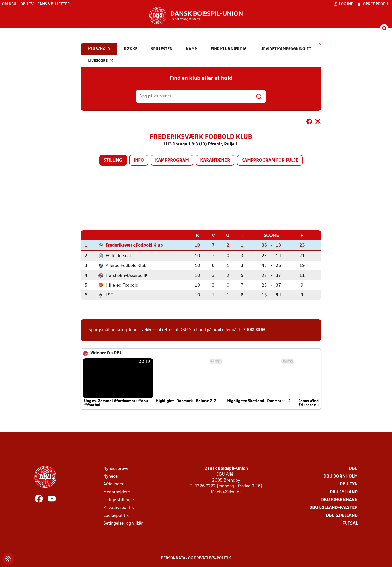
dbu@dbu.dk (229, 492)
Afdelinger (113, 484)
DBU (353, 468)
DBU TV (27, 4)
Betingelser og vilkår (123, 523)
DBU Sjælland (342, 515)
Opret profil (373, 4)
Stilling (113, 161)
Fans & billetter (54, 4)
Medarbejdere (117, 492)
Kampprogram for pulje (270, 161)
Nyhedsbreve (116, 468)
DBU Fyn (349, 484)
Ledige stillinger (119, 500)
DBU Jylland (344, 492)
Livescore (101, 61)
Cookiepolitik (116, 515)
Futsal (350, 523)
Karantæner (215, 161)
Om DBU (9, 4)
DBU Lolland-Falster (334, 508)
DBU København (339, 500)
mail (217, 330)
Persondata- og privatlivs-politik (196, 558)
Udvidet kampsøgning (285, 49)
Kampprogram (172, 161)
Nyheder (111, 476)
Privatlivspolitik (119, 508)
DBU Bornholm (341, 476)
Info (139, 161)
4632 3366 (255, 330)
